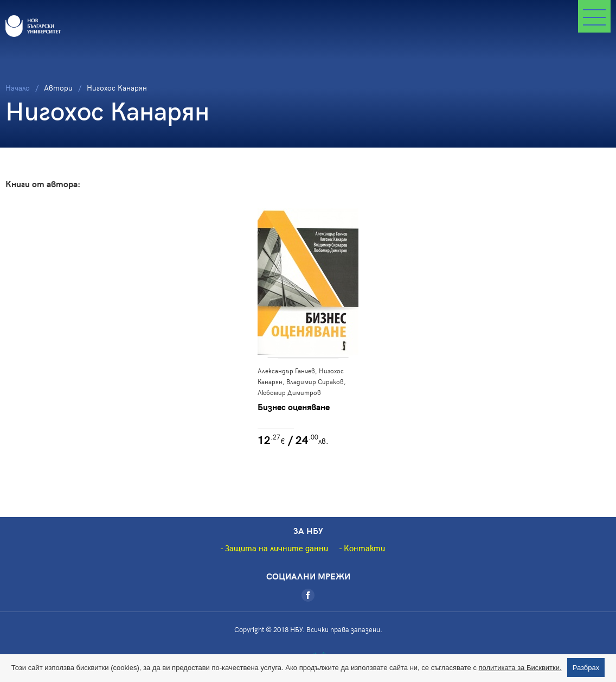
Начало (18, 88)
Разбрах (586, 668)
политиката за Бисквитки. (520, 668)
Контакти (364, 548)
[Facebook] (308, 595)
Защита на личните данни (277, 548)
